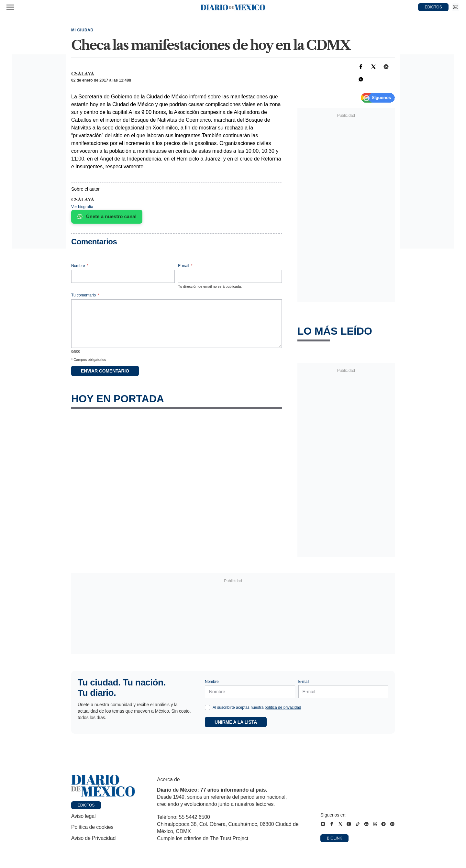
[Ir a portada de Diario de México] (103, 786)
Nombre (80, 266)
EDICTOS (433, 7)
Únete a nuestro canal (107, 217)
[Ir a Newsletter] (456, 7)
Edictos (86, 805)
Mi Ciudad (82, 30)
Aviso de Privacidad (93, 838)
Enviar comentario (105, 371)
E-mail (185, 266)
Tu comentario (85, 295)
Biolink (334, 838)
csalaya (83, 74)
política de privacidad (283, 707)
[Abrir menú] (10, 7)
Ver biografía (82, 207)
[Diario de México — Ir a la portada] (233, 7)
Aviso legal (83, 816)
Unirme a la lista (236, 722)
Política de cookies (92, 827)
